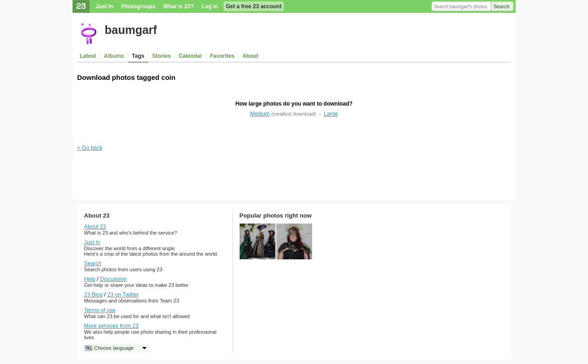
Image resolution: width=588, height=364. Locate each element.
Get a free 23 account (254, 6)
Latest (88, 56)
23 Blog (93, 295)
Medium (260, 114)
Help (90, 279)
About (250, 56)
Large (331, 114)
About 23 (95, 227)
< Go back (90, 148)
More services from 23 (111, 326)
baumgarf (131, 30)
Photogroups (138, 6)
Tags (138, 56)
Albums (114, 56)
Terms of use (100, 310)
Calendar (190, 56)
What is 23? (178, 6)
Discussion (113, 279)
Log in (210, 6)
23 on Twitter (123, 295)
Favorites (222, 56)
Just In (104, 6)
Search (501, 6)
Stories (161, 56)
